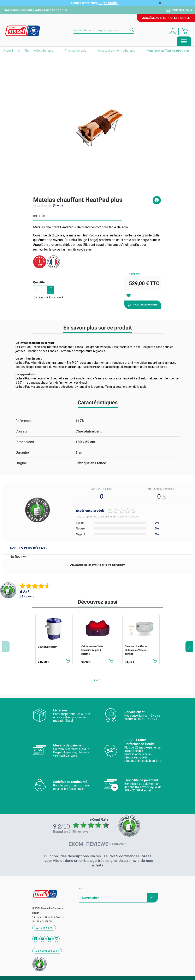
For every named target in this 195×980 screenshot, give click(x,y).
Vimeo (49, 939)
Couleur (22, 431)
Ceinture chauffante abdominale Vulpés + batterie (136, 650)
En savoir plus (82, 250)
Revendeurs (88, 904)
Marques (85, 890)
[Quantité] (40, 290)
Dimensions (25, 442)
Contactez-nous (181, 10)
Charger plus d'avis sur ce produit (97, 565)
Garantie (22, 452)
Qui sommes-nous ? (47, 951)
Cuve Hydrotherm (48, 647)
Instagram (57, 939)
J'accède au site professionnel (166, 18)
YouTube (42, 939)
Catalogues (87, 897)
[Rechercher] (104, 30)
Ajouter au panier (142, 305)
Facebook (35, 939)
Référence (23, 421)
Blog (82, 912)
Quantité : (40, 282)
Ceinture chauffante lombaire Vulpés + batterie (92, 650)
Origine (21, 463)
